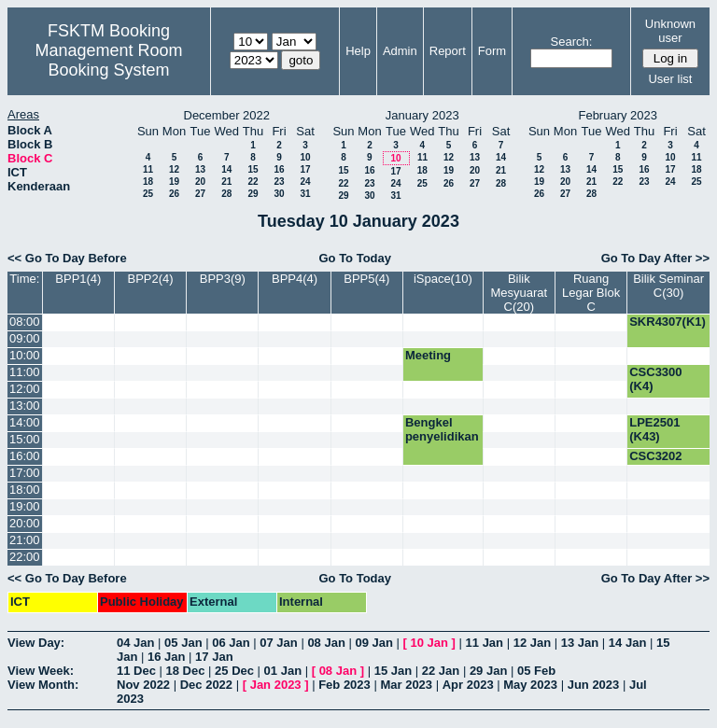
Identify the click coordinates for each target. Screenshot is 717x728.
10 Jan (429, 643)
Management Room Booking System (108, 60)
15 (253, 169)
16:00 (25, 456)
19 (174, 182)
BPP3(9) (223, 279)
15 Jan (393, 671)
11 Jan (485, 643)
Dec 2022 (206, 685)
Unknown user (670, 31)
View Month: (43, 685)
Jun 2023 (594, 685)
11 (148, 169)
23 (279, 182)
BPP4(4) (295, 279)
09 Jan (373, 643)
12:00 (25, 389)
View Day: (36, 643)
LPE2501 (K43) (654, 429)
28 (226, 194)
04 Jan (135, 643)
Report (448, 51)
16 (279, 169)
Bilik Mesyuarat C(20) (519, 293)
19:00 (25, 506)
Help (358, 51)
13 (200, 169)
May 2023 (530, 685)
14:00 (25, 422)
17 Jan (214, 657)
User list (670, 79)
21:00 (25, 540)
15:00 (25, 439)
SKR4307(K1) (668, 322)
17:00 (25, 473)
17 (305, 169)
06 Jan (231, 643)
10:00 (25, 355)
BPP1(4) (78, 279)
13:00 (25, 406)
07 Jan (278, 643)
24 (305, 182)
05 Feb (536, 671)
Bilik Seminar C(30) (668, 286)
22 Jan (441, 671)
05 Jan (183, 643)
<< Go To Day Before (67, 258)
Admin (400, 51)
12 (174, 169)
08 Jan (326, 643)
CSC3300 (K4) (655, 379)
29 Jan (488, 671)
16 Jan (166, 657)
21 (226, 182)
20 (200, 182)
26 (174, 194)
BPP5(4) (366, 279)
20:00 (25, 523)
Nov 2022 (143, 685)
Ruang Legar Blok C (591, 293)
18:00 (25, 490)
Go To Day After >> (655, 258)
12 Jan (532, 643)
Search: (572, 42)
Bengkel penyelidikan (442, 429)
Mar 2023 (406, 685)
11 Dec (136, 671)
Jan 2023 (276, 685)
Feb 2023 (344, 685)
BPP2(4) (151, 279)
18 (148, 182)
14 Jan (627, 643)
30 (279, 194)
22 (253, 182)
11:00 (25, 372)
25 (148, 194)
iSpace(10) (443, 279)
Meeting (428, 355)
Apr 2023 (468, 685)
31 (305, 194)
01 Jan (283, 671)
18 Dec (186, 671)
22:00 (25, 557)
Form (492, 51)
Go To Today (355, 258)
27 (200, 194)
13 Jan (580, 643)
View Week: (41, 671)
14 (226, 169)
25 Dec (234, 671)
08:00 (25, 322)
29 (253, 194)
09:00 (25, 338)
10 (305, 157)
